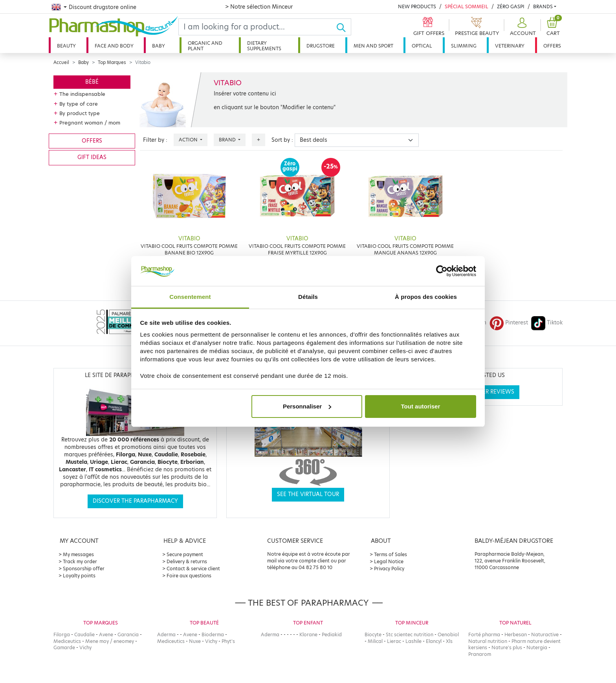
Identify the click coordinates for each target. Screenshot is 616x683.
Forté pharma (484, 634)
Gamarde (64, 647)
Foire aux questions (189, 576)
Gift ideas (92, 157)
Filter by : (155, 140)
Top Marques (112, 62)
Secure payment (185, 554)
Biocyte (373, 634)
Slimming (464, 46)
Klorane (308, 634)
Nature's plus (507, 647)
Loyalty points (79, 576)
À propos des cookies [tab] (426, 297)
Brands (543, 6)
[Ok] (344, 27)
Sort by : (282, 140)
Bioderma (213, 634)
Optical (422, 46)
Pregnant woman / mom (90, 123)
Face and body (114, 46)
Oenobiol (448, 634)
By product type (80, 113)
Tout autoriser (421, 406)
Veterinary (510, 46)
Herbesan (516, 634)
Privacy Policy (389, 569)
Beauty (66, 46)
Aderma (166, 634)
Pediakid (332, 634)
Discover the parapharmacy (135, 501)
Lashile (413, 641)
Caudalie (84, 634)
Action (189, 140)
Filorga (62, 634)
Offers (552, 46)
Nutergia (537, 647)
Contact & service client (193, 569)
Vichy (85, 647)
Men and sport (373, 46)
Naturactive (545, 634)
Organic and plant (205, 46)
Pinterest (509, 323)
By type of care (79, 104)
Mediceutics (67, 641)
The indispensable (82, 94)
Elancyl (434, 641)
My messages (78, 554)
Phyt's (228, 641)
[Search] (257, 27)
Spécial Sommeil (467, 6)
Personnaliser (307, 406)
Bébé (92, 82)
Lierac (394, 641)
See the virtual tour (308, 494)
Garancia (128, 634)
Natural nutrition (488, 641)
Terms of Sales (390, 554)
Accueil (61, 62)
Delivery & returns (187, 561)
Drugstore (321, 46)
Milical (375, 641)
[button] (522, 27)
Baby (159, 46)
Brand (228, 140)
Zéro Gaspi (511, 6)
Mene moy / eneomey (110, 641)
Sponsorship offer (84, 569)
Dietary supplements (264, 46)
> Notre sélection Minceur (259, 7)
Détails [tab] (308, 297)
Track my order (80, 561)
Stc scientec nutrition (410, 634)
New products (417, 6)
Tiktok (547, 323)
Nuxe (195, 641)
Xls (449, 641)
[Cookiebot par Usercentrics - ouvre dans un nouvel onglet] (442, 271)
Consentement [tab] (190, 297)
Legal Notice (389, 561)
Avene (106, 634)
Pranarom (480, 654)
